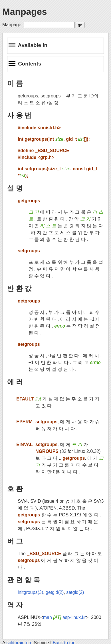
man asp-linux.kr (64, 617)
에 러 (15, 382)
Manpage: (12, 25)
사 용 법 (19, 115)
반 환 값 (19, 288)
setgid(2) (75, 592)
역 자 (15, 605)
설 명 (15, 188)
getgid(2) (55, 592)
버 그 (15, 541)
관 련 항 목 (24, 580)
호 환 (15, 489)
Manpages (25, 12)
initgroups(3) (30, 592)
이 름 (15, 83)
